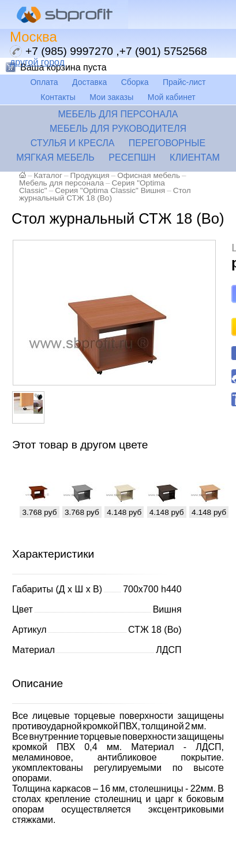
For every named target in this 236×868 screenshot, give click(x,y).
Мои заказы (111, 97)
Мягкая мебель (55, 157)
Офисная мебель (149, 175)
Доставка (89, 82)
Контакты (58, 97)
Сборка (135, 82)
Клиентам (195, 157)
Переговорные (167, 143)
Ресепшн (132, 157)
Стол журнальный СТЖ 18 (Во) (105, 194)
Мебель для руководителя (118, 129)
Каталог (48, 175)
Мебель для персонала (118, 114)
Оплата (44, 82)
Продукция (90, 175)
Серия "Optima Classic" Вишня (110, 190)
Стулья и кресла (73, 143)
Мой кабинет (172, 97)
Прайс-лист (184, 82)
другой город (37, 62)
